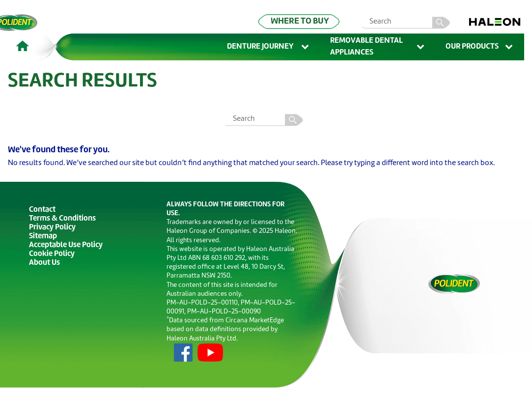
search (446, 23)
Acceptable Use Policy (66, 245)
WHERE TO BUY (300, 21)
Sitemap (43, 237)
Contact (42, 210)
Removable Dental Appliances (378, 47)
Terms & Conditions (62, 219)
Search (295, 120)
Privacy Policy (52, 228)
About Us (44, 263)
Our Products (480, 47)
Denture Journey (269, 47)
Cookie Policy (52, 254)
